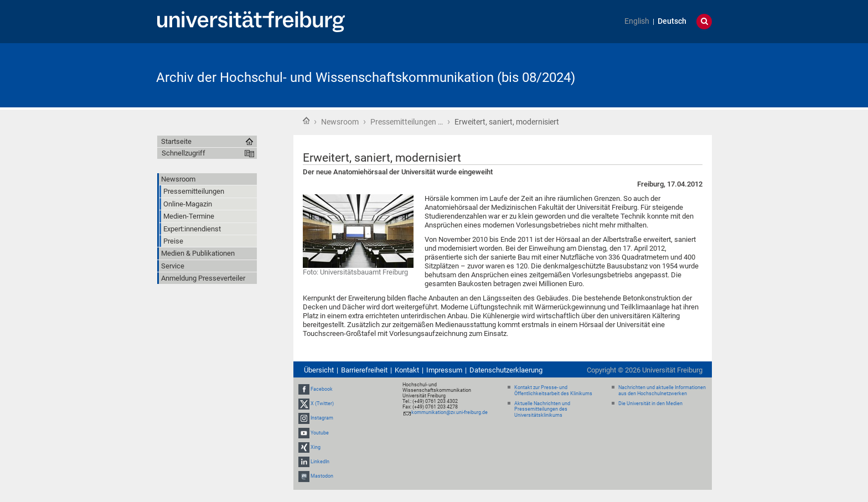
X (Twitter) (322, 403)
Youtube (320, 433)
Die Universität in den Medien (650, 403)
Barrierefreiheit (364, 370)
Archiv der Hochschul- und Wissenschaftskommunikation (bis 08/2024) (366, 77)
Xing (316, 447)
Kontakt (407, 370)
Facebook (322, 389)
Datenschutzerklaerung (506, 370)
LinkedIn (320, 462)
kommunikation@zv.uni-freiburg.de (449, 412)
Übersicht (319, 370)
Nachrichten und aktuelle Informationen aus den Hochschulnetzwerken (662, 390)
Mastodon (322, 476)
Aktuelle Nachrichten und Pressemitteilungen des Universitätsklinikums (542, 410)
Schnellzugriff (184, 153)
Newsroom (340, 122)
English (637, 21)
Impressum (444, 370)
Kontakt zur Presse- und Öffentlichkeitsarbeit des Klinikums (553, 390)
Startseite (306, 121)
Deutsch (672, 21)
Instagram (322, 418)
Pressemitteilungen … (407, 122)
